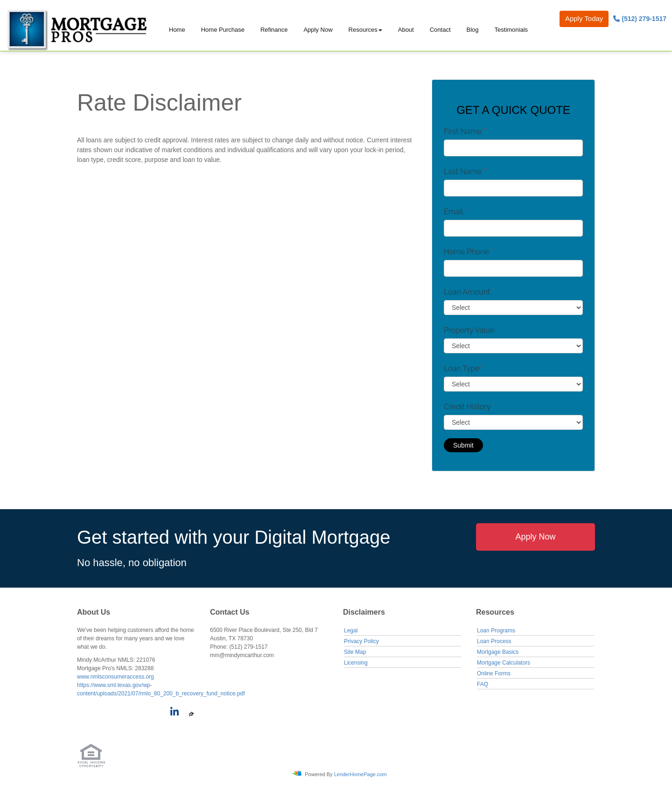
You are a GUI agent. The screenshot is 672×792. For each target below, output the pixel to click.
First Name (465, 131)
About (406, 30)
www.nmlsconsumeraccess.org (115, 677)
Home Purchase (223, 30)
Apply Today (584, 18)
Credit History (469, 407)
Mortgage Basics (498, 652)
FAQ (483, 684)
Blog (473, 30)
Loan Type (464, 368)
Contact (440, 30)
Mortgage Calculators (504, 663)
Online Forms (494, 673)
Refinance (274, 30)
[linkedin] (173, 714)
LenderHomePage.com (360, 774)
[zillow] (191, 714)
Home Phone (469, 252)
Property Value (471, 330)
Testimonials (511, 30)
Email (455, 212)
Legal (351, 631)
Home (177, 30)
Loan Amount (469, 292)
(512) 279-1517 (640, 19)
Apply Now (318, 30)
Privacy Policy (361, 641)
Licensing (356, 663)
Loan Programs (496, 631)
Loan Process (494, 641)
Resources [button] (363, 30)
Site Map (355, 652)
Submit (463, 445)
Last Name (465, 172)
